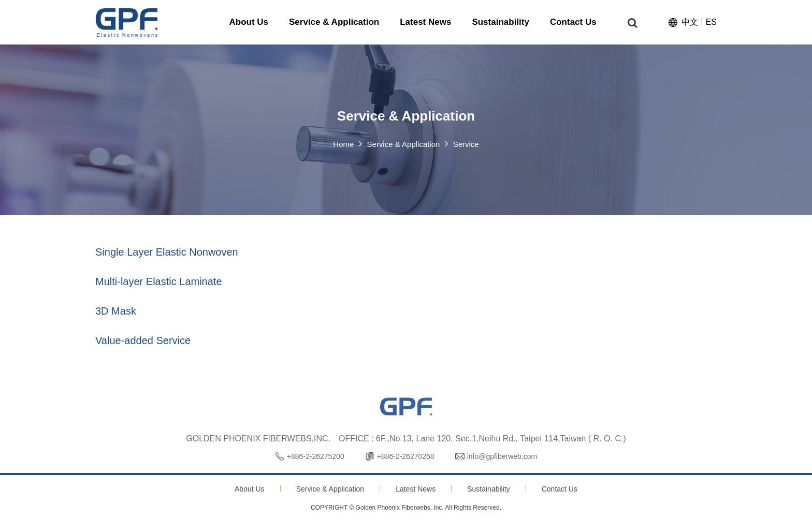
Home (343, 145)
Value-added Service (143, 340)
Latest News (416, 489)
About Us (250, 489)
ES (711, 23)
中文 (690, 23)
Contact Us (560, 489)
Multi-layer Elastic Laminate (159, 281)
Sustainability (489, 489)
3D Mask (116, 311)
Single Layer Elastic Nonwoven (167, 252)
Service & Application (330, 489)
